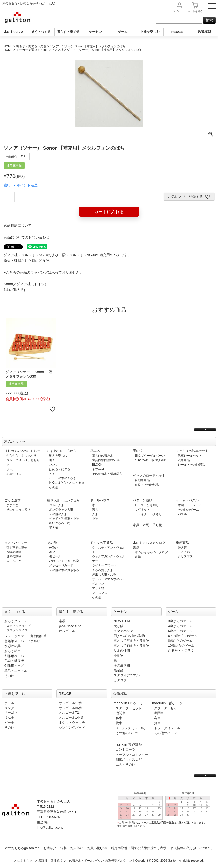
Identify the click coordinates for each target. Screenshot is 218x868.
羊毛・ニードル (16, 671)
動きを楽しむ (58, 456)
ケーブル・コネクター (132, 754)
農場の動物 (14, 552)
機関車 (120, 713)
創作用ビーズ (14, 666)
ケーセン (95, 32)
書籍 (138, 557)
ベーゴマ (11, 713)
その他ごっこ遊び (18, 510)
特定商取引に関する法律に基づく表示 (139, 848)
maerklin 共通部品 (128, 744)
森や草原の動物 (17, 548)
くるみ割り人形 (103, 570)
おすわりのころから (62, 451)
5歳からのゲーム (180, 631)
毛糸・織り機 (14, 661)
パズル (182, 514)
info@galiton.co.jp (50, 828)
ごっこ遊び (13, 500)
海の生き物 (122, 665)
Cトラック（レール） (131, 728)
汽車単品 (184, 460)
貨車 (119, 723)
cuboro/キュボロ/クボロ (151, 460)
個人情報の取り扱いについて (191, 848)
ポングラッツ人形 (61, 510)
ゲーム (123, 32)
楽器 (43, 46)
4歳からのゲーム (180, 626)
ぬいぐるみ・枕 (60, 523)
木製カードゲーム (190, 505)
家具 (95, 510)
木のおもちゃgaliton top (22, 848)
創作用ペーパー (16, 656)
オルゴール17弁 (71, 703)
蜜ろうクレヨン (16, 621)
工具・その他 (125, 764)
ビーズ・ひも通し (147, 505)
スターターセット (129, 708)
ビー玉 (9, 723)
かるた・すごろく (181, 651)
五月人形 (184, 552)
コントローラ (125, 750)
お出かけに (14, 474)
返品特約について (18, 225)
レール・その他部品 (191, 465)
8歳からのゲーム (180, 641)
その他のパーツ (127, 733)
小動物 (118, 656)
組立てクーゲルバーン (150, 456)
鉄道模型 (204, 32)
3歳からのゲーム (180, 621)
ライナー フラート (105, 565)
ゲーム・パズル (187, 500)
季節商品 (182, 543)
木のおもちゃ (14, 32)
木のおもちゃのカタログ (151, 552)
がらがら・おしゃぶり (21, 456)
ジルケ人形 (57, 505)
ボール (11, 469)
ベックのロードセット (149, 476)
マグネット (142, 510)
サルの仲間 (122, 651)
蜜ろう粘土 (13, 651)
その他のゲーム (188, 510)
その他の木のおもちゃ (64, 570)
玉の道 (138, 451)
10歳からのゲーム (181, 646)
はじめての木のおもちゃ (22, 451)
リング (9, 708)
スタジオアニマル (127, 675)
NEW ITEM (122, 621)
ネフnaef (98, 469)
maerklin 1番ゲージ (167, 703)
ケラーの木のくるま (63, 478)
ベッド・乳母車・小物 (64, 519)
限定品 (118, 670)
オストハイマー (16, 543)
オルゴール (67, 631)
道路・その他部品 (147, 485)
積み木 (95, 451)
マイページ (179, 11)
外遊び (54, 548)
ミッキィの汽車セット (192, 451)
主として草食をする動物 (131, 641)
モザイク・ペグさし (148, 514)
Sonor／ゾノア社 (52, 50)
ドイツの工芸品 (102, 543)
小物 (95, 519)
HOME (8, 46)
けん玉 (9, 718)
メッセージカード (61, 565)
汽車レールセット (190, 456)
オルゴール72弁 (71, 713)
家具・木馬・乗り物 (147, 525)
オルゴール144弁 (71, 718)
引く (52, 460)
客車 (119, 718)
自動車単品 (142, 480)
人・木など (14, 561)
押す (52, 474)
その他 (54, 487)
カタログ (120, 680)
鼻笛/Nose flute (70, 626)
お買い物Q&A (97, 848)
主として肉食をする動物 (131, 646)
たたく (54, 465)
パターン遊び (143, 500)
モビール (55, 556)
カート (195, 11)
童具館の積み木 (103, 456)
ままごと (12, 505)
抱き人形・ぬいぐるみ (63, 500)
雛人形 (182, 548)
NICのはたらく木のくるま (67, 483)
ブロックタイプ (17, 630)
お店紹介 (50, 848)
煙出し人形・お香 (104, 575)
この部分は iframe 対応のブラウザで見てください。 (166, 814)
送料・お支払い (72, 848)
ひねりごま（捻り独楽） (66, 561)
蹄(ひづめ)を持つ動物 (129, 636)
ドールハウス (100, 500)
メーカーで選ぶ (27, 50)
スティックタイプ (18, 626)
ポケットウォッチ (72, 723)
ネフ (52, 552)
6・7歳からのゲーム (183, 636)
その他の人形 (58, 514)
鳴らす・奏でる (68, 32)
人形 (95, 514)
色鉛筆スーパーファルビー (24, 641)
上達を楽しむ (150, 32)
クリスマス (100, 593)
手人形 (54, 528)
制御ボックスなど (129, 759)
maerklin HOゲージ (129, 703)
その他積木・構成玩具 (107, 474)
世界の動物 (14, 556)
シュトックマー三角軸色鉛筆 (26, 636)
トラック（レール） (169, 728)
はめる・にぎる (60, 469)
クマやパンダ (123, 631)
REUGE (177, 32)
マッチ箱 (98, 588)
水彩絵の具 (13, 646)
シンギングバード (72, 728)
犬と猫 (118, 626)
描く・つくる (41, 32)
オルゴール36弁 (71, 708)
